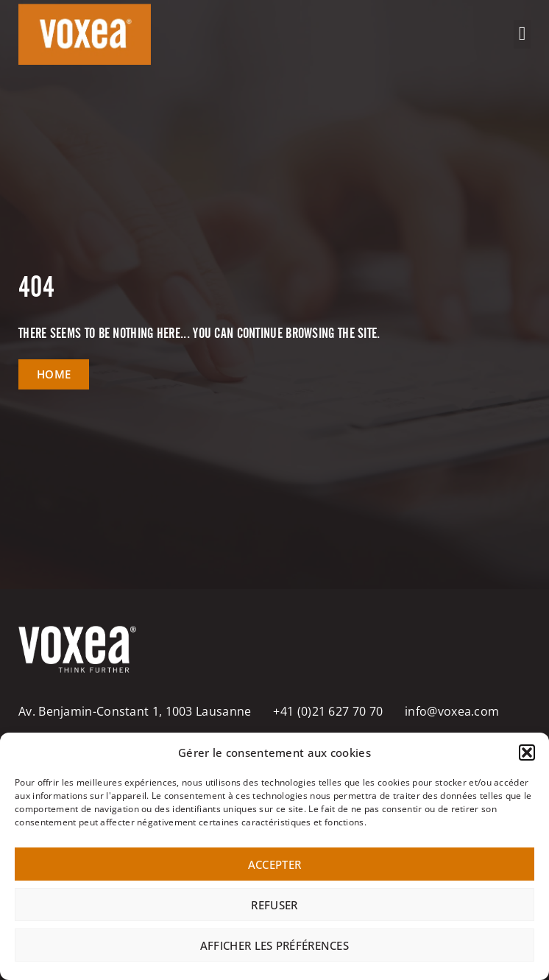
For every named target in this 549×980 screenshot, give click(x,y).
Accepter (274, 864)
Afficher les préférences (274, 945)
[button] (527, 752)
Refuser (274, 905)
